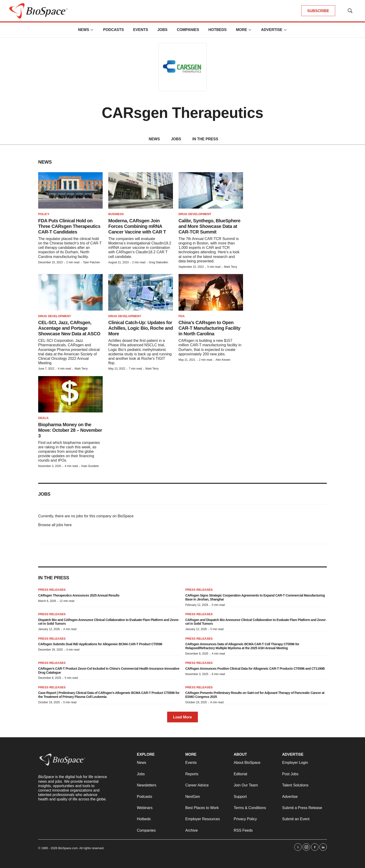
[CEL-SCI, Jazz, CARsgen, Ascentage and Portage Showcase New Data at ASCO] (70, 292)
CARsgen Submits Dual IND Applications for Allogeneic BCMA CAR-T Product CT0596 (100, 644)
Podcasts (113, 30)
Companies (188, 30)
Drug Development (195, 214)
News (84, 30)
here (68, 525)
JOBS (176, 139)
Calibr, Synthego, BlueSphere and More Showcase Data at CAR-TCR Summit (210, 226)
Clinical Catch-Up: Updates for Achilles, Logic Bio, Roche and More (140, 328)
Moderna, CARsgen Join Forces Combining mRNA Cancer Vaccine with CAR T (137, 226)
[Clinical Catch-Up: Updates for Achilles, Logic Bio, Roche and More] (140, 292)
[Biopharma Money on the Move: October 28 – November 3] (70, 394)
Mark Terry (230, 267)
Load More (183, 717)
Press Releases (52, 590)
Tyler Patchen (91, 262)
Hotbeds (217, 30)
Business (116, 214)
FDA (182, 316)
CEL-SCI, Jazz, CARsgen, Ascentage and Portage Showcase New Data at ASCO (69, 328)
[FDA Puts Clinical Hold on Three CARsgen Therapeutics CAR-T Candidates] (70, 190)
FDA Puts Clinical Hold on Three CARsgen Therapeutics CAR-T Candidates (69, 226)
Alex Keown (223, 360)
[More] (92, 30)
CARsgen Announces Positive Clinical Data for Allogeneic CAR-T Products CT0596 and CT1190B (255, 669)
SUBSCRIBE (318, 11)
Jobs (162, 30)
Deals (43, 418)
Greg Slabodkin (158, 262)
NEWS (154, 139)
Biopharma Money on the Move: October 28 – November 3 (70, 430)
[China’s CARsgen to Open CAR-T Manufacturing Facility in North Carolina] (211, 292)
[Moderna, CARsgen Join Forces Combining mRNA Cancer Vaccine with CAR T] (140, 190)
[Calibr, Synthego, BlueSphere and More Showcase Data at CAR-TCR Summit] (211, 190)
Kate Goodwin (90, 466)
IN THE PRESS (205, 139)
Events (141, 30)
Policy (44, 214)
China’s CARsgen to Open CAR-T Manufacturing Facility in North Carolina (210, 328)
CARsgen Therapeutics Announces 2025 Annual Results (79, 595)
